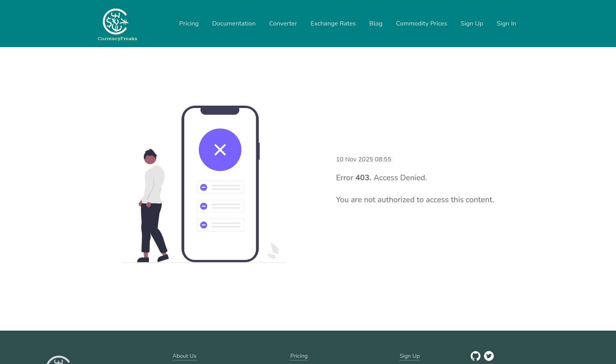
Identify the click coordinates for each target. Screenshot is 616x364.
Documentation (234, 24)
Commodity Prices (422, 24)
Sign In (506, 24)
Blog (376, 24)
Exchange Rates (333, 24)
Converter (283, 24)
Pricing (189, 24)
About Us (184, 356)
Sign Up (472, 24)
